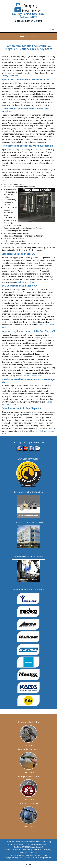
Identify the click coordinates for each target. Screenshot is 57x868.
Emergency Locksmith (29, 776)
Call (29, 865)
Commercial (26, 850)
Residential (16, 850)
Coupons (24, 853)
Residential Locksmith (28, 722)
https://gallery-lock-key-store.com (37, 844)
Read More (28, 745)
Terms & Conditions (17, 855)
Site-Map (38, 855)
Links (45, 855)
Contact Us (33, 853)
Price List (30, 855)
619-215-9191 (34, 21)
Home (22, 36)
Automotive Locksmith (28, 749)
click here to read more (26, 282)
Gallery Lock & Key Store (13, 76)
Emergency (47, 850)
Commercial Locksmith (29, 803)
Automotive (37, 850)
